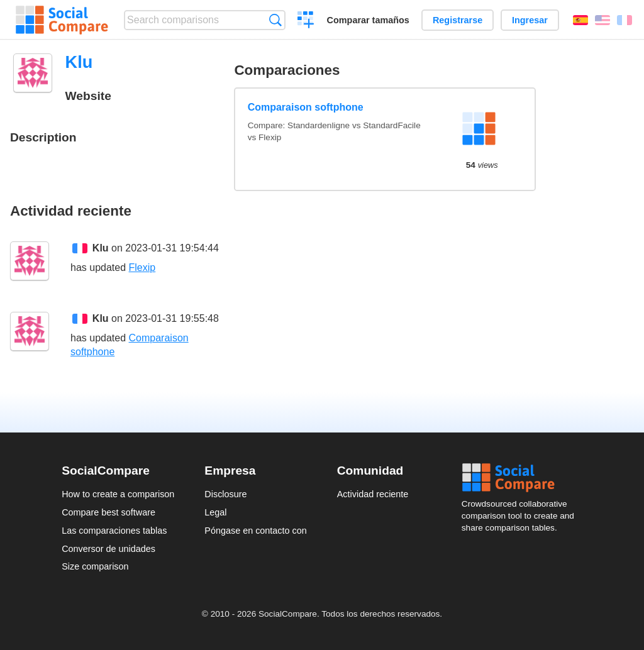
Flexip (142, 267)
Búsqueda (275, 20)
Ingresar (530, 20)
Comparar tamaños (368, 20)
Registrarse (458, 20)
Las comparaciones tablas (114, 531)
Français (625, 20)
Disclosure (225, 494)
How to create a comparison (118, 494)
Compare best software (108, 512)
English (602, 20)
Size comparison (95, 566)
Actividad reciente (373, 494)
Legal (215, 512)
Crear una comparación (306, 21)
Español (580, 20)
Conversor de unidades (108, 549)
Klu (101, 248)
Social (522, 478)
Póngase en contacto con (255, 531)
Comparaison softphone (306, 107)
